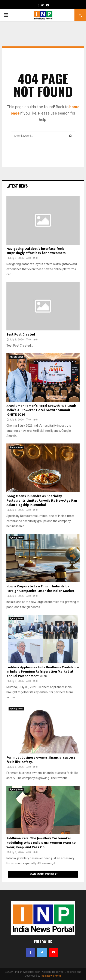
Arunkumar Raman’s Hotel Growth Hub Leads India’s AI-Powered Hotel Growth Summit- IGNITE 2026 (42, 410)
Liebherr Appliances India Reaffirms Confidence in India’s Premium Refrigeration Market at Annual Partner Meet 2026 (43, 672)
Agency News (16, 357)
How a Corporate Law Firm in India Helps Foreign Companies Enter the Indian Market (40, 589)
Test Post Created (21, 335)
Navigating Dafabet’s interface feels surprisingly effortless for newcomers (36, 251)
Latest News (17, 186)
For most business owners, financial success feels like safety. (41, 760)
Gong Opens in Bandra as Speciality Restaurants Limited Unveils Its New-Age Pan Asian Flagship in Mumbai (42, 501)
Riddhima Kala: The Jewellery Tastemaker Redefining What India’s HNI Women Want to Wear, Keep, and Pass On (41, 843)
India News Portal (51, 976)
